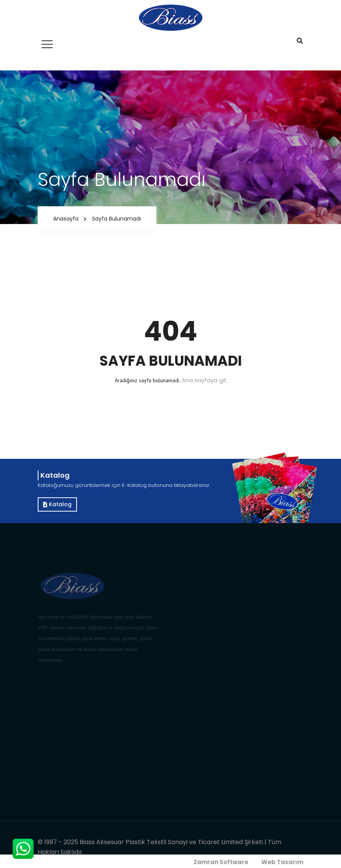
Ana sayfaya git (204, 380)
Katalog (57, 504)
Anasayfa (66, 219)
